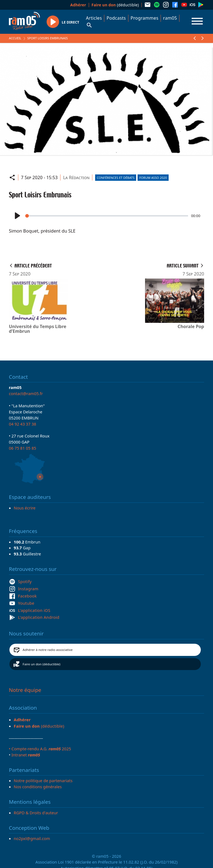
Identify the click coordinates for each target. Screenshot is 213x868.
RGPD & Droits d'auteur (36, 813)
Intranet (26, 755)
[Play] (17, 216)
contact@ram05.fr (26, 393)
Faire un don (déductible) (42, 664)
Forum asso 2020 (153, 178)
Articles (94, 18)
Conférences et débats (116, 178)
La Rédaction (76, 177)
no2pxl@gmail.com (32, 838)
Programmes (144, 18)
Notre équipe (25, 690)
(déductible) (115, 5)
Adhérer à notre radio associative (48, 650)
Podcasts (116, 18)
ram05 (170, 18)
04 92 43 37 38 (22, 424)
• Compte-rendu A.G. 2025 (40, 749)
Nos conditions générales (38, 787)
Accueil (15, 38)
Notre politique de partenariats (43, 781)
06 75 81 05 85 (22, 448)
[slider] (107, 216)
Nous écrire (25, 508)
